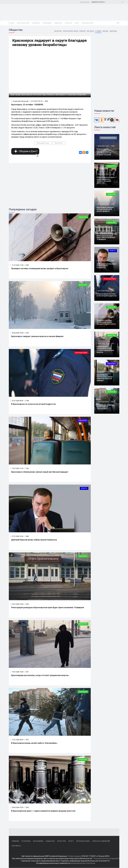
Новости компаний (101, 841)
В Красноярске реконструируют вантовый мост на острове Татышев (104, 152)
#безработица (43, 143)
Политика (36, 23)
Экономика (47, 23)
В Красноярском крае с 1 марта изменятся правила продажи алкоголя (43, 811)
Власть (84, 488)
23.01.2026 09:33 (17, 401)
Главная (15, 841)
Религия (82, 31)
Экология (58, 31)
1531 (26, 672)
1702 (26, 468)
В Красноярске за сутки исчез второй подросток (33, 404)
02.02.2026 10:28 (17, 333)
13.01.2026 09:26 (17, 740)
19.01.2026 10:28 (17, 672)
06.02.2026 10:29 (103, 146)
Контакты (16, 846)
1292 (26, 807)
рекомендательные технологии (83, 863)
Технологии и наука (70, 31)
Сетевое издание (74, 856)
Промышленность (108, 138)
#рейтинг (59, 143)
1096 (113, 146)
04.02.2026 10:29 (17, 807)
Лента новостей (23, 23)
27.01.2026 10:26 (17, 536)
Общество (58, 23)
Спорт (77, 23)
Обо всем (90, 31)
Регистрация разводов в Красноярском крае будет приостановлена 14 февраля (48, 607)
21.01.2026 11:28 (17, 265)
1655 (26, 604)
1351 (26, 740)
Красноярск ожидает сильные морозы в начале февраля (37, 336)
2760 (26, 265)
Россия (11, 23)
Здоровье (113, 31)
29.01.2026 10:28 (17, 604)
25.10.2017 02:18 (36, 101)
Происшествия (88, 23)
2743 (26, 333)
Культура (68, 23)
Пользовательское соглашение (106, 859)
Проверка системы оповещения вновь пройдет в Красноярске (40, 269)
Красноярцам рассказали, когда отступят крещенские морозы (40, 675)
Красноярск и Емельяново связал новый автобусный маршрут (40, 472)
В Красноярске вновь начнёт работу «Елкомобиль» (34, 743)
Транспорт (83, 420)
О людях (98, 31)
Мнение (105, 31)
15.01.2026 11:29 (17, 468)
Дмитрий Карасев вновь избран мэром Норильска (34, 540)
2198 (26, 401)
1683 (26, 536)
